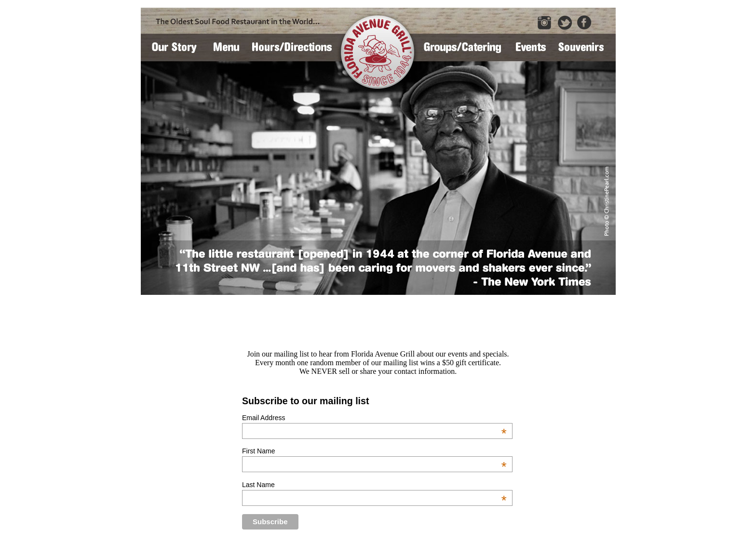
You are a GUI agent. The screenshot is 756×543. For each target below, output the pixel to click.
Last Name (374, 485)
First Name (374, 451)
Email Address (374, 418)
